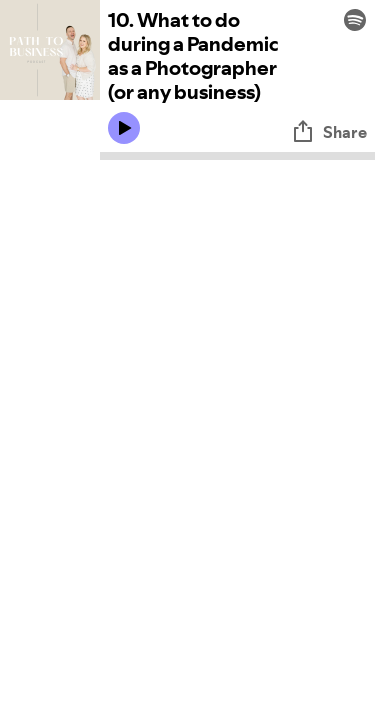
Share (329, 132)
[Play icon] (124, 128)
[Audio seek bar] (237, 156)
